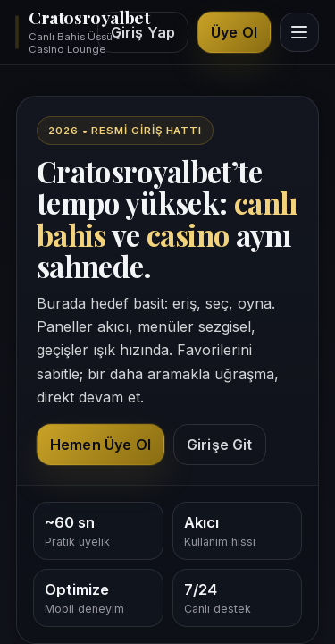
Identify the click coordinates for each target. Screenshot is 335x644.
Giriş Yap (143, 32)
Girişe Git (220, 445)
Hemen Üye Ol (100, 445)
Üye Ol (234, 32)
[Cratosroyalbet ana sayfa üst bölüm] (50, 32)
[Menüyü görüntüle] (299, 32)
